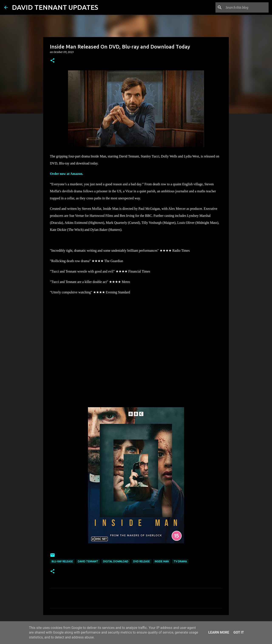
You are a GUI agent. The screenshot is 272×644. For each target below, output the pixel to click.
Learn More (219, 632)
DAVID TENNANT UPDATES (55, 7)
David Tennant (88, 561)
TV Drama (180, 561)
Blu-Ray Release (62, 561)
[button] (52, 61)
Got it (239, 632)
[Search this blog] (246, 7)
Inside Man (162, 561)
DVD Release (142, 561)
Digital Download (116, 561)
